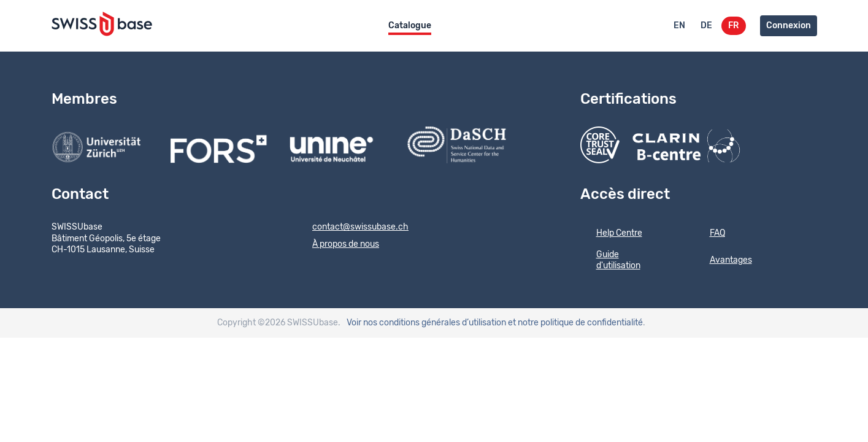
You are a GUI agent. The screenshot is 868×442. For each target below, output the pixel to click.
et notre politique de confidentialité (575, 323)
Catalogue (410, 26)
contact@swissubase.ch (352, 228)
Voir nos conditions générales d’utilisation (426, 323)
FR (733, 26)
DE (706, 26)
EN (679, 26)
